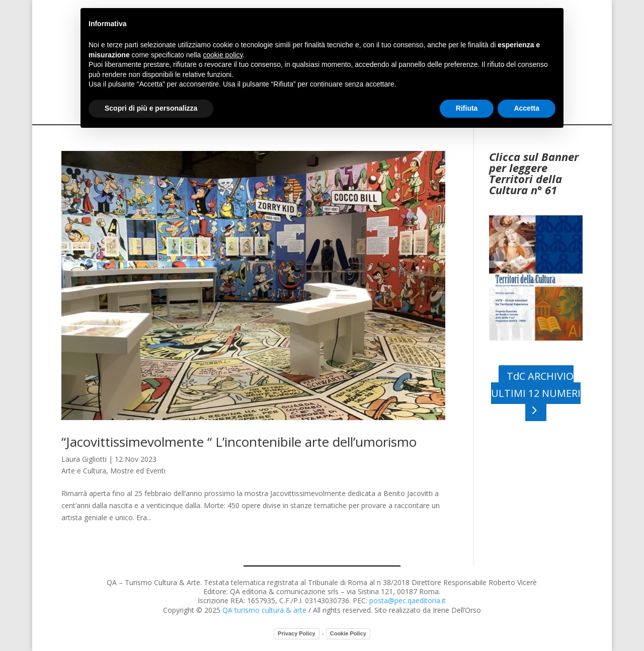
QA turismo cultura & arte (264, 610)
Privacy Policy (297, 633)
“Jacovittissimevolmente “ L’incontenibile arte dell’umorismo (239, 442)
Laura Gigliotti (84, 459)
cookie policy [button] (223, 55)
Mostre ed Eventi (138, 471)
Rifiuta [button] (467, 108)
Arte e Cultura (84, 471)
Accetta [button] (527, 108)
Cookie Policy (348, 633)
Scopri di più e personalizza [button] (151, 108)
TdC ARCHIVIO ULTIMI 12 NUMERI (536, 385)
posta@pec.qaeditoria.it (408, 600)
